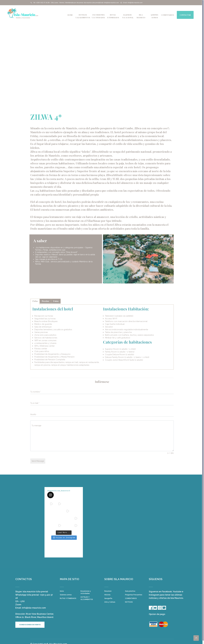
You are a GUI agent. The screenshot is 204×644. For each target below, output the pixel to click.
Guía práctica (130, 591)
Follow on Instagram (64, 538)
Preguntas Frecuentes (134, 595)
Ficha (35, 301)
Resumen (108, 591)
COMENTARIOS (168, 15)
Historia (107, 595)
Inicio (62, 591)
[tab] (35, 302)
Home (70, 15)
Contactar (185, 15)
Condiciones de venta (30, 625)
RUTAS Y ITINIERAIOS (68, 598)
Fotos (56, 301)
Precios (45, 301)
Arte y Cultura (110, 602)
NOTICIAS (129, 602)
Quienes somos (66, 595)
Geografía (108, 598)
